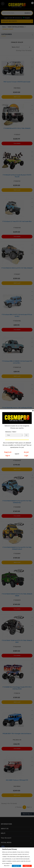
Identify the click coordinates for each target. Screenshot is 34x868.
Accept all (16, 866)
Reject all (27, 866)
